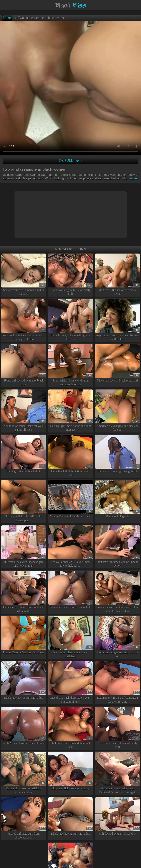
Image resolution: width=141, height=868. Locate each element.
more (132, 178)
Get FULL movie (70, 161)
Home (7, 18)
